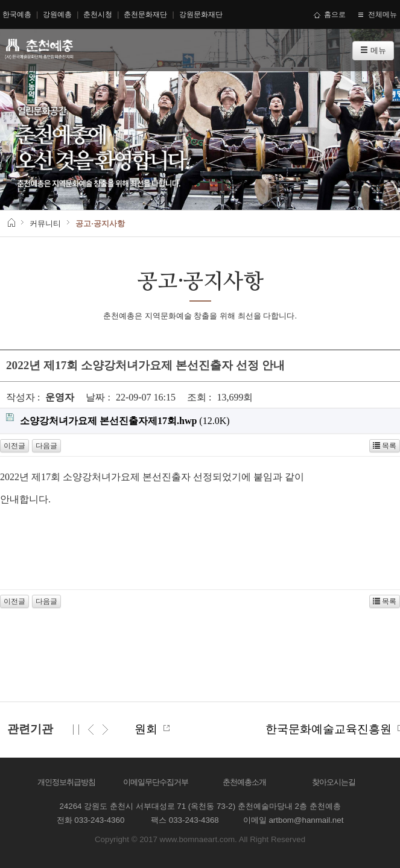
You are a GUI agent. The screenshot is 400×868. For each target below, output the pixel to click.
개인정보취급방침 (66, 782)
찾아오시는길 (334, 782)
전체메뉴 (377, 14)
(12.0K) (118, 420)
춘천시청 (98, 14)
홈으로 (330, 14)
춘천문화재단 (145, 14)
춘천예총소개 (244, 782)
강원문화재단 (201, 14)
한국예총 (17, 14)
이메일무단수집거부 (156, 782)
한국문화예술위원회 (148, 729)
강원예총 (57, 14)
